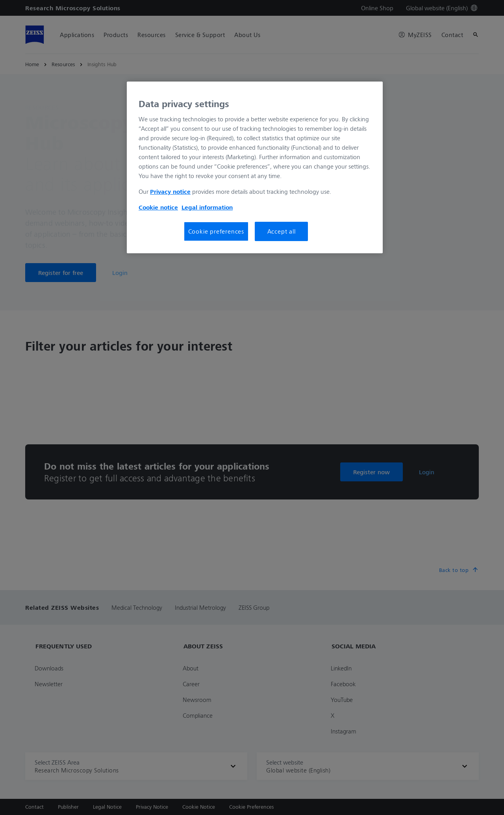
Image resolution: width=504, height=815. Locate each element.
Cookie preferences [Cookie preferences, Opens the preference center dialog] (216, 231)
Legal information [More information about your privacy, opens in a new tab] (207, 207)
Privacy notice (170, 191)
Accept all (282, 231)
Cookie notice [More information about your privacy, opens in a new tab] (158, 207)
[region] (255, 167)
